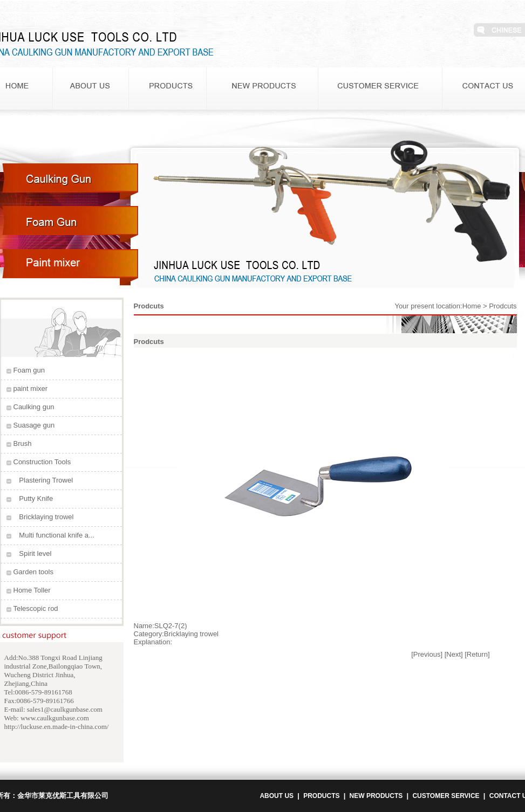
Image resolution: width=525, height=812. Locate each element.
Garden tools (33, 572)
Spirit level (35, 553)
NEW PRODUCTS (376, 796)
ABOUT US (277, 796)
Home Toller (32, 590)
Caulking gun (34, 407)
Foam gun (29, 370)
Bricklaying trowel (46, 517)
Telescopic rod (36, 608)
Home (472, 306)
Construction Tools (42, 462)
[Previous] (427, 654)
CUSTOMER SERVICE (446, 796)
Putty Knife (36, 498)
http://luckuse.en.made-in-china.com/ (57, 727)
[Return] (477, 654)
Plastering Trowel (46, 480)
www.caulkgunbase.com (55, 718)
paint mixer (31, 388)
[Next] (454, 654)
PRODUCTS (321, 796)
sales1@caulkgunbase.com (65, 709)
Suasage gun (34, 425)
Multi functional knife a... (56, 535)
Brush (23, 443)
